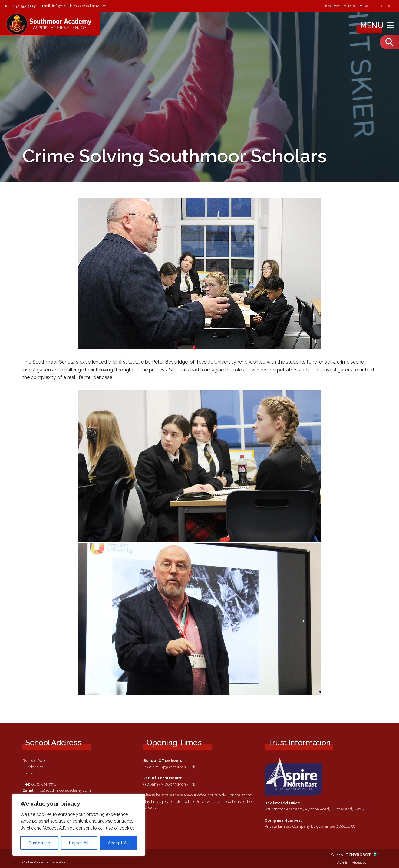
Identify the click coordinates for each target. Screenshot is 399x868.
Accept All (118, 843)
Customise (39, 843)
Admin (343, 863)
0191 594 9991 (24, 6)
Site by (338, 855)
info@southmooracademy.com (80, 6)
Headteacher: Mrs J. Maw (346, 6)
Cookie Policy (33, 862)
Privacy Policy (57, 862)
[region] (79, 825)
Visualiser (360, 863)
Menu (378, 25)
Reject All (79, 843)
